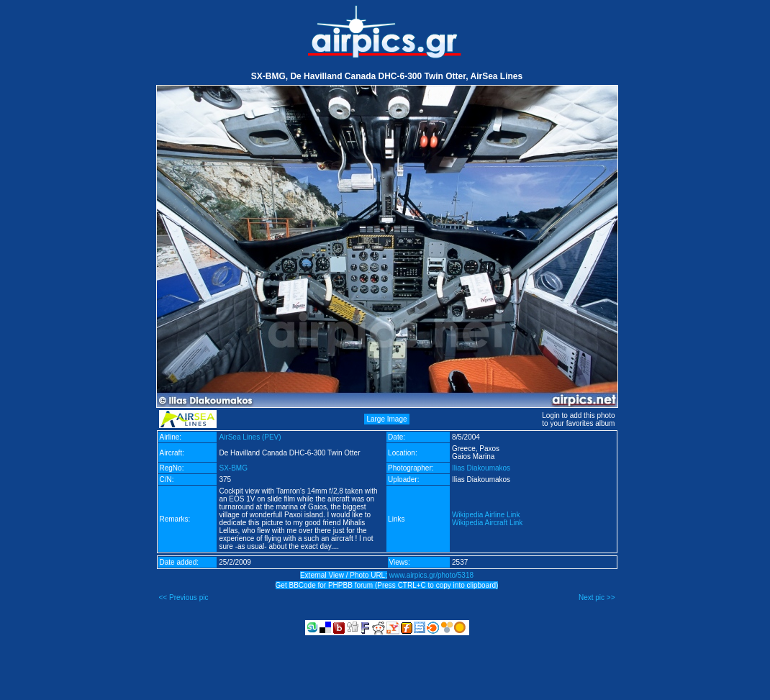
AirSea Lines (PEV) (250, 437)
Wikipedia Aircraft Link (487, 523)
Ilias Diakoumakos (481, 468)
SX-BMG (233, 468)
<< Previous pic (184, 597)
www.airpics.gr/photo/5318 (431, 575)
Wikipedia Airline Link (486, 515)
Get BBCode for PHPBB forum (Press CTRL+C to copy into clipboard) (387, 585)
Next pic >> (597, 597)
